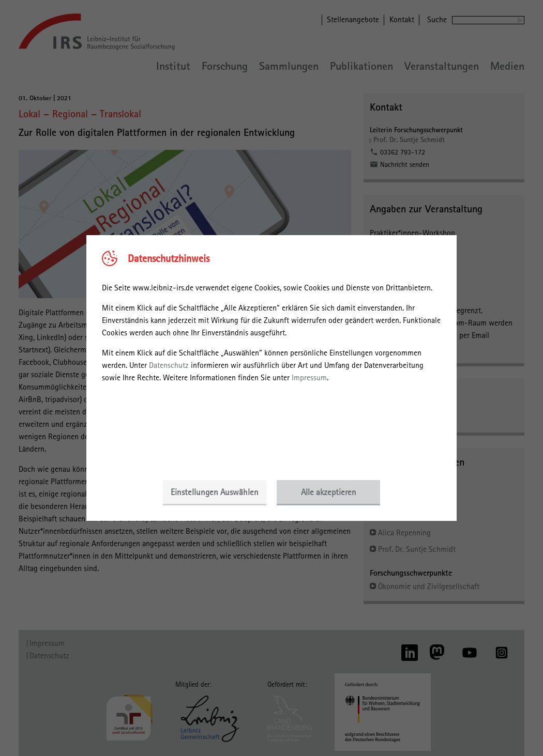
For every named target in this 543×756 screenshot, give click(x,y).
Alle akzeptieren (329, 492)
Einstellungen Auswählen (215, 492)
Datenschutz (169, 365)
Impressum (309, 377)
